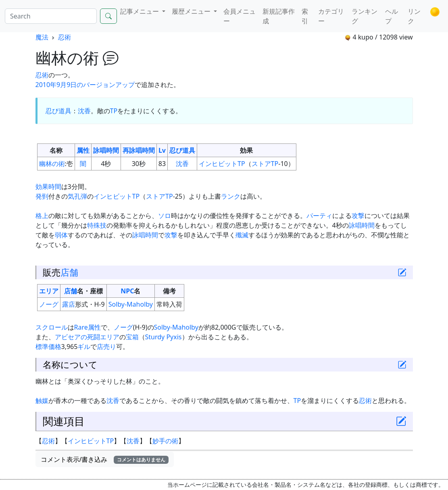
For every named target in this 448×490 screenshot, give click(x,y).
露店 (69, 304)
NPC (127, 291)
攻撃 (358, 216)
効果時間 (48, 187)
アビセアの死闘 (77, 337)
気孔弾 (77, 196)
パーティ (319, 216)
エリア (49, 291)
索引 (305, 16)
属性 (83, 150)
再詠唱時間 (139, 150)
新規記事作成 (279, 16)
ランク (231, 196)
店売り (106, 347)
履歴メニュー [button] (192, 11)
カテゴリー (331, 16)
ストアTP (265, 164)
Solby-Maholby (131, 304)
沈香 (84, 111)
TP (114, 111)
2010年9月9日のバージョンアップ (85, 85)
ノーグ (49, 304)
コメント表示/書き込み (105, 459)
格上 (42, 216)
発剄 (42, 196)
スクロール (52, 327)
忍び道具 (58, 111)
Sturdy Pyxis (164, 337)
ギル (84, 347)
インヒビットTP (222, 164)
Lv (162, 150)
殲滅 (242, 235)
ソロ (165, 216)
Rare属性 (88, 327)
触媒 (42, 401)
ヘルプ (392, 16)
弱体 (61, 235)
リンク (414, 16)
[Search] (51, 16)
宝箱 (132, 337)
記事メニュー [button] (140, 11)
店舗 (69, 272)
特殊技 (97, 225)
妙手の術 (165, 441)
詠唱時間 (106, 150)
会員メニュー (240, 16)
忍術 (65, 37)
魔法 (42, 37)
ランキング (365, 16)
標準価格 (48, 347)
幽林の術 (52, 164)
